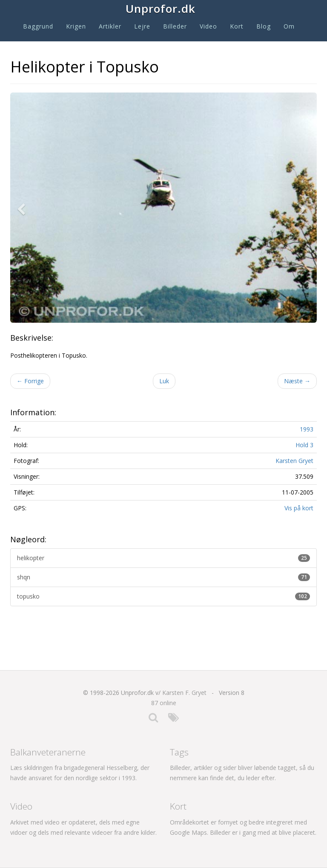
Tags (179, 752)
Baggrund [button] (38, 26)
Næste (297, 381)
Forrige (30, 381)
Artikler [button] (110, 26)
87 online (164, 703)
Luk (164, 381)
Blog (264, 26)
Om (289, 26)
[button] (23, 208)
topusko (163, 596)
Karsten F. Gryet (184, 693)
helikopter (163, 558)
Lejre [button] (142, 26)
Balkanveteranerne (48, 752)
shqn (163, 577)
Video (208, 26)
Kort (237, 26)
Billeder (175, 26)
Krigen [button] (76, 26)
